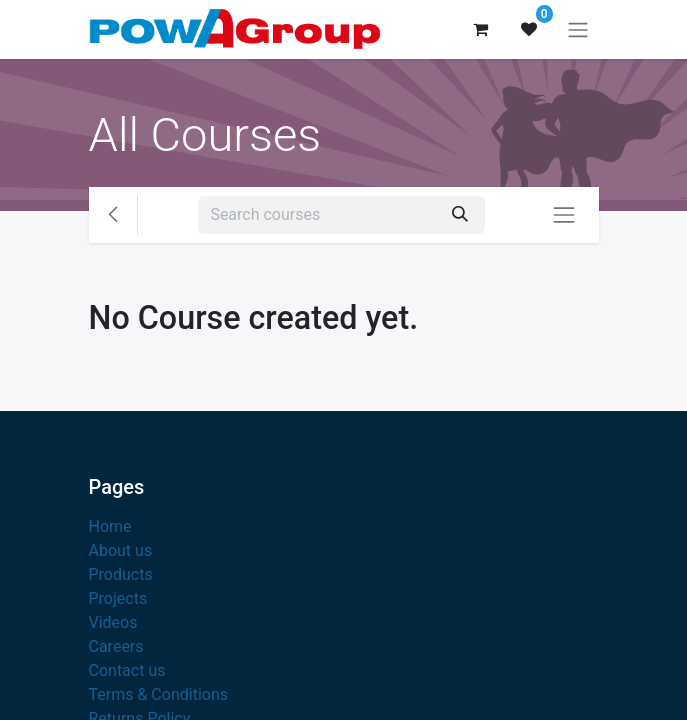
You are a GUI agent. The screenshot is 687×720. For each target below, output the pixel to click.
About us (121, 550)
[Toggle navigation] (578, 29)
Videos (113, 622)
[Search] (460, 215)
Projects (118, 598)
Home (110, 526)
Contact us (127, 670)
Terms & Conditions (159, 694)
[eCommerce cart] (481, 29)
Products (121, 574)
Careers (116, 646)
